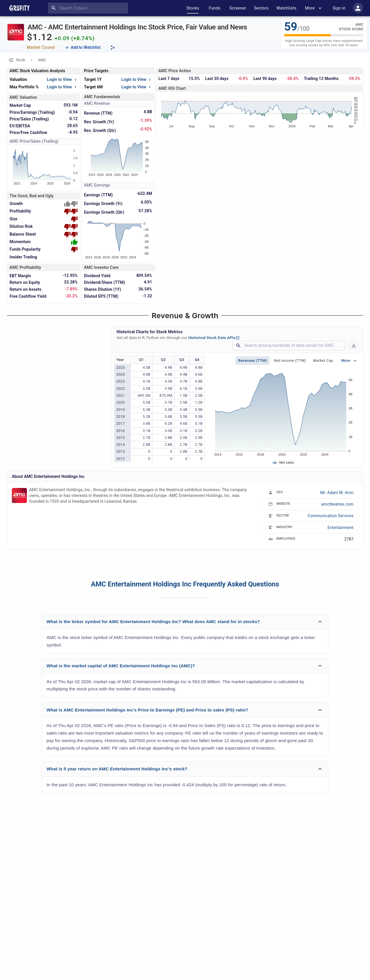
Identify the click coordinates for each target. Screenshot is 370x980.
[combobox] (89, 8)
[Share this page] (113, 48)
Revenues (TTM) (253, 360)
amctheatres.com (337, 504)
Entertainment (341, 528)
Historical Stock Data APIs (214, 338)
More (314, 8)
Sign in (339, 8)
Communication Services (331, 516)
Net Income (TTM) (290, 360)
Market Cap (323, 360)
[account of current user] (358, 8)
